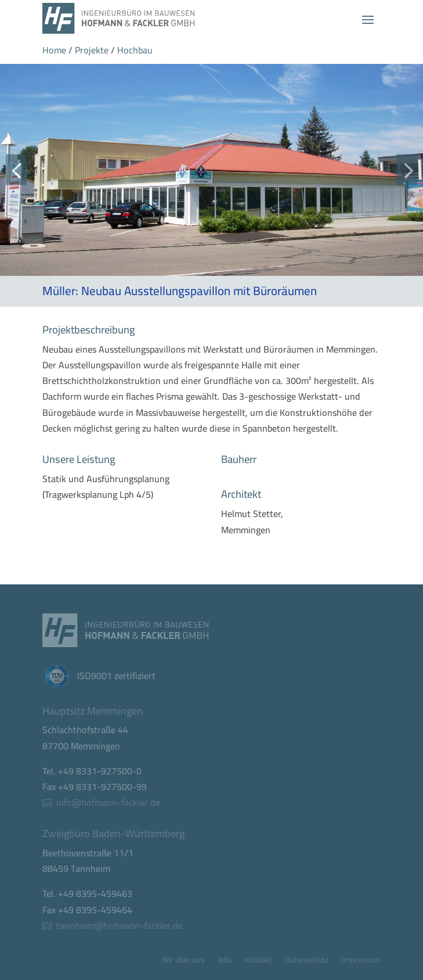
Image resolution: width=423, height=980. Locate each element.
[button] (16, 170)
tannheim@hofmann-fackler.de (120, 925)
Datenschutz (307, 961)
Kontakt (258, 961)
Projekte (92, 50)
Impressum (361, 961)
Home (54, 50)
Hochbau (135, 50)
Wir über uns (183, 961)
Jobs (225, 961)
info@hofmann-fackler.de (108, 802)
